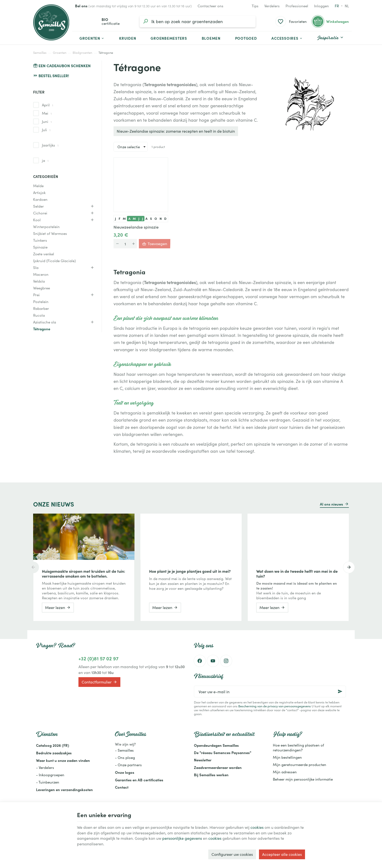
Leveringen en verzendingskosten (64, 790)
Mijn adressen (285, 772)
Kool (37, 220)
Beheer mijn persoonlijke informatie (303, 779)
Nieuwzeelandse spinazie (136, 227)
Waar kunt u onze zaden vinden (63, 760)
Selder (38, 206)
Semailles (40, 53)
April (48, 105)
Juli (46, 130)
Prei (36, 295)
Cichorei (40, 213)
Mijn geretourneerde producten (300, 765)
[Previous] (33, 567)
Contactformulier (99, 682)
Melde (38, 186)
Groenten (60, 53)
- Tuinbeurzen (48, 782)
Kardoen (40, 199)
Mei (47, 113)
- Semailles (124, 750)
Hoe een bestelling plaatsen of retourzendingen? (298, 748)
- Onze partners (128, 765)
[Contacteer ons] (210, 6)
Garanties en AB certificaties (139, 780)
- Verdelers (45, 767)
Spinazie (40, 247)
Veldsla (39, 281)
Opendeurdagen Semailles (216, 745)
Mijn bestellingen (287, 757)
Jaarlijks (50, 145)
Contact (122, 787)
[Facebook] (200, 661)
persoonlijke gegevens (182, 838)
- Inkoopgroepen (50, 775)
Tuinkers (40, 240)
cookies (257, 827)
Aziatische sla (45, 322)
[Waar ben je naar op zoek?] (198, 21)
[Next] (349, 567)
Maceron (41, 274)
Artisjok (39, 193)
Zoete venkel (44, 254)
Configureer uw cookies (232, 854)
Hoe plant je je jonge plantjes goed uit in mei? (190, 571)
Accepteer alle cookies (282, 854)
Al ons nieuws (331, 504)
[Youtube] (213, 661)
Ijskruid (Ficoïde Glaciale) (54, 261)
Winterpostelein (46, 227)
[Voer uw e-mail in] (270, 692)
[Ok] (340, 692)
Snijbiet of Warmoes (50, 233)
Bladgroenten (82, 53)
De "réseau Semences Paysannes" (223, 753)
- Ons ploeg (125, 757)
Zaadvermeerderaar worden (218, 767)
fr (337, 6)
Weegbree (42, 288)
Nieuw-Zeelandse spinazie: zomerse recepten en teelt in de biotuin (176, 131)
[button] (287, 38)
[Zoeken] (145, 21)
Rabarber (41, 308)
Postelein (41, 302)
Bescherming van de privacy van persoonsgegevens (275, 706)
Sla (36, 268)
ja (45, 160)
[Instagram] (226, 661)
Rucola (39, 315)
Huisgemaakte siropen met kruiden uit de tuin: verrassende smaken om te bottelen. (84, 573)
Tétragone (42, 329)
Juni (47, 121)
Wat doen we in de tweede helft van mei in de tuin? (297, 573)
